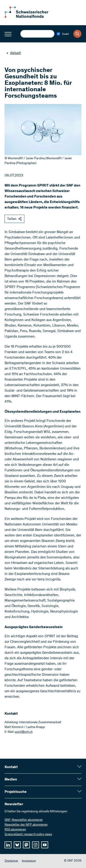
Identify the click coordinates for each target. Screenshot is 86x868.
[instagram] (36, 845)
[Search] (77, 34)
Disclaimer (11, 861)
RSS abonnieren (15, 830)
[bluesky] (17, 845)
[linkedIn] (8, 845)
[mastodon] (26, 845)
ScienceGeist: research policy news (28, 835)
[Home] (30, 17)
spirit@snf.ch (24, 732)
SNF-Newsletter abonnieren (24, 820)
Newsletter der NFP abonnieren (26, 825)
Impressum (29, 861)
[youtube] (45, 845)
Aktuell (14, 53)
